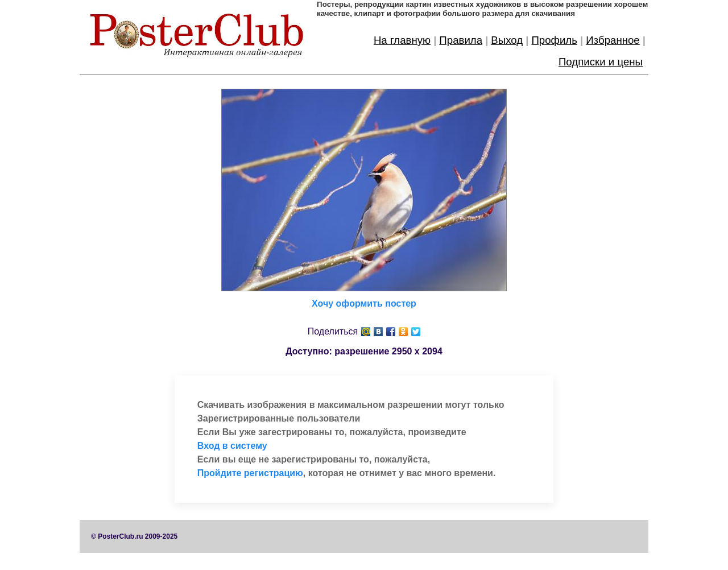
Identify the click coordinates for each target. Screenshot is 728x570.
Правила (461, 40)
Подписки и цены (601, 62)
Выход (507, 40)
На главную (402, 40)
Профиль (554, 40)
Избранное (613, 40)
